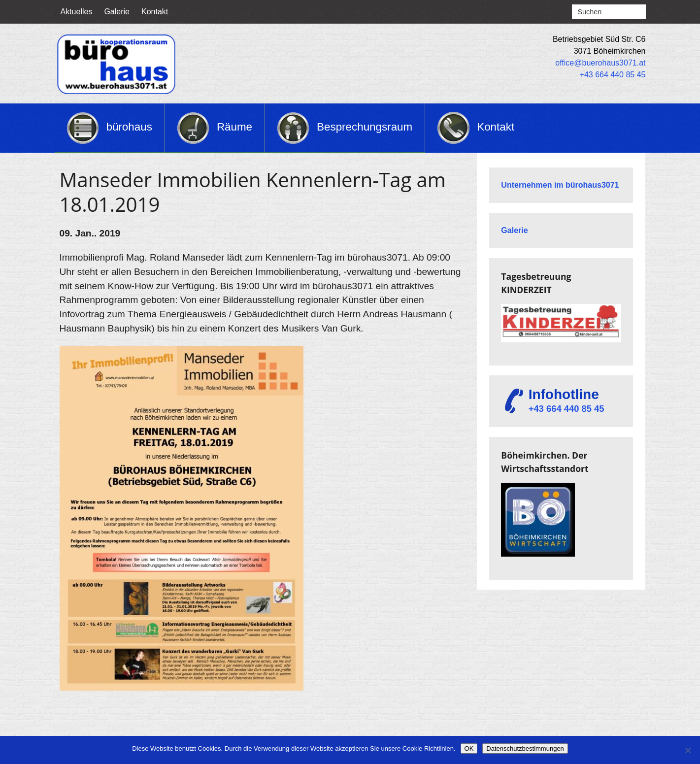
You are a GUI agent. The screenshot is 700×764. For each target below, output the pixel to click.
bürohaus (129, 127)
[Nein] (688, 750)
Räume (234, 127)
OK (469, 748)
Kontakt (155, 12)
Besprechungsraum (365, 127)
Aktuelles (77, 12)
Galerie (117, 12)
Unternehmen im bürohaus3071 (560, 185)
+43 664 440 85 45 (613, 75)
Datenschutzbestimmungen (525, 748)
